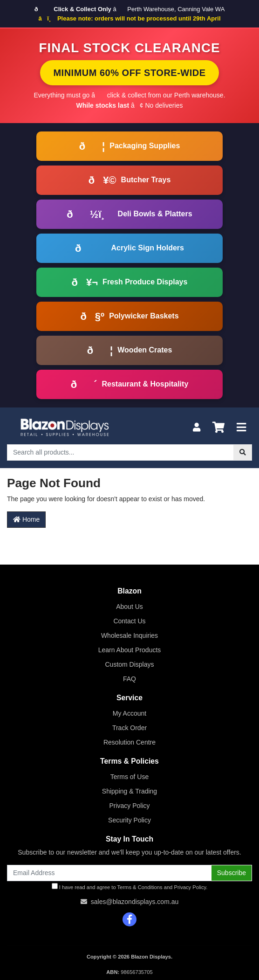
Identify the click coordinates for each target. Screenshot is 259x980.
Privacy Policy (129, 806)
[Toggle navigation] (241, 428)
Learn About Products (130, 650)
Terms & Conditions (140, 887)
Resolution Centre (129, 742)
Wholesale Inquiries (129, 635)
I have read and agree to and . (130, 887)
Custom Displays (129, 664)
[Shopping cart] (218, 428)
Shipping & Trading (129, 791)
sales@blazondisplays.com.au (135, 902)
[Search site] (243, 452)
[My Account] (197, 428)
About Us (129, 607)
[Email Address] (109, 873)
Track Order (129, 728)
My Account (129, 713)
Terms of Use (129, 777)
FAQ (129, 679)
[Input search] (120, 452)
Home (26, 519)
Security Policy (129, 820)
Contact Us (129, 621)
